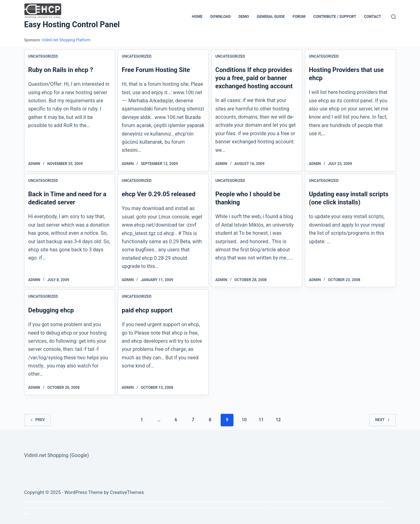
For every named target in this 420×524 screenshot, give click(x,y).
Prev (37, 420)
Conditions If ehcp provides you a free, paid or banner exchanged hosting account (254, 78)
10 (244, 420)
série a (237, 502)
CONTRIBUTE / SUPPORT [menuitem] (335, 17)
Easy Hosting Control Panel (72, 25)
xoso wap (205, 508)
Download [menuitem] (220, 17)
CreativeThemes (127, 492)
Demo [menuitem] (244, 17)
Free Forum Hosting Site (156, 70)
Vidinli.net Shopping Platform (66, 40)
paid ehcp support (147, 310)
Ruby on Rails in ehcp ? (61, 70)
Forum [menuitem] (299, 17)
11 (261, 420)
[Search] (394, 17)
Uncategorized (43, 56)
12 (278, 420)
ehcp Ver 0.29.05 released (159, 194)
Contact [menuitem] (372, 17)
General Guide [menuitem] (271, 17)
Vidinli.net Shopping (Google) (56, 455)
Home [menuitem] (197, 17)
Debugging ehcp (51, 310)
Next (383, 420)
